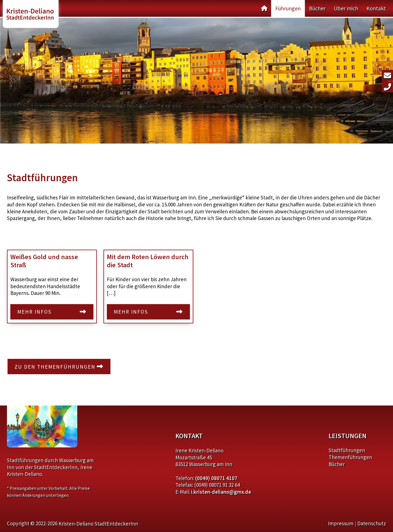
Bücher (317, 8)
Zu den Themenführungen (55, 367)
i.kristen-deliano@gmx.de (221, 492)
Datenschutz (372, 523)
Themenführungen (350, 457)
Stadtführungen (347, 450)
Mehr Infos (34, 312)
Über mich (346, 8)
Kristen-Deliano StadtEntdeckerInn (98, 524)
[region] (196, 81)
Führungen (288, 8)
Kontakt (376, 8)
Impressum (341, 523)
